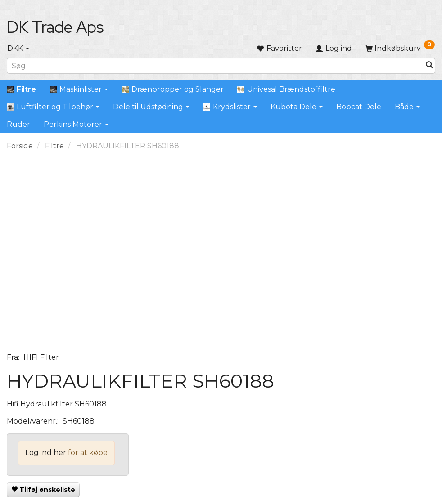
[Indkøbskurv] (400, 48)
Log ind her (46, 453)
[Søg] (429, 66)
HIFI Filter (41, 357)
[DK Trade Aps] (55, 27)
